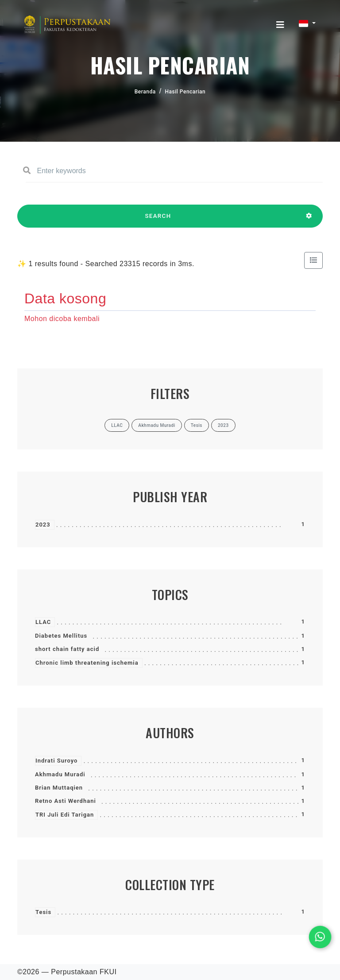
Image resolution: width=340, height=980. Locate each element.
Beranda (145, 92)
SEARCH (158, 220)
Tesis (43, 912)
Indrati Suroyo (56, 761)
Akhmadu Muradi (60, 774)
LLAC (43, 622)
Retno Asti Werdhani (66, 801)
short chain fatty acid (67, 649)
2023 (43, 525)
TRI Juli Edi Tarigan (65, 815)
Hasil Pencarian (185, 92)
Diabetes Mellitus (61, 636)
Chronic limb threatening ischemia (87, 663)
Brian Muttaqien (59, 788)
